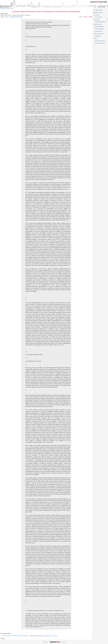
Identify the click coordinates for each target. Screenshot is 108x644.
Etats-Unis (85, 17)
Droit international (98, 24)
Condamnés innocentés (100, 43)
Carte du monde (98, 17)
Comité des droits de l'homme (7, 8)
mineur (7, 17)
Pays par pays (97, 15)
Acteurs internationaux (99, 34)
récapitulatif (54, 636)
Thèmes (95, 38)
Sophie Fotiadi (45, 642)
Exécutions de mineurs (100, 41)
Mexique (91, 17)
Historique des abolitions (100, 22)
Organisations (98, 36)
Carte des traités (98, 31)
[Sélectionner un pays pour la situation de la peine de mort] (101, 19)
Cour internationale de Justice (16, 17)
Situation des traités (99, 29)
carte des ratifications (47, 636)
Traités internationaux (99, 27)
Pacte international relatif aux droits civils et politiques (17, 636)
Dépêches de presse (98, 12)
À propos (64, 642)
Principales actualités (98, 10)
